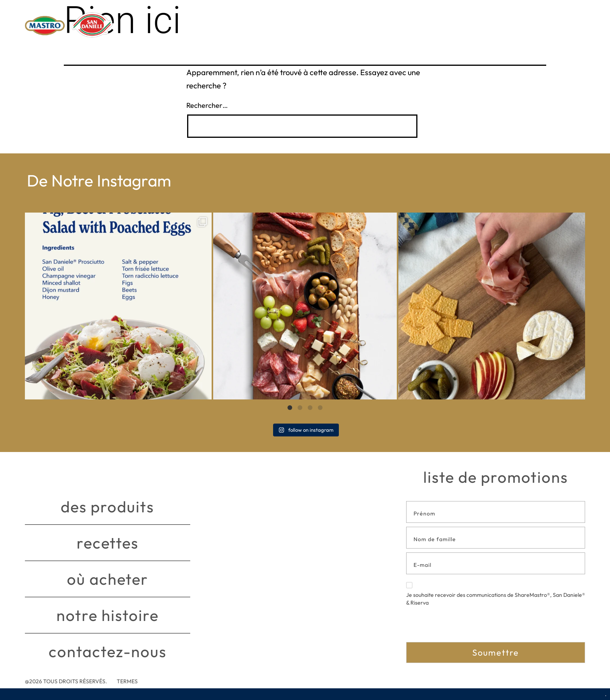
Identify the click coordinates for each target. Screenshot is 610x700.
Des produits (107, 507)
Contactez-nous (108, 651)
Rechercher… (207, 105)
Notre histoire (108, 615)
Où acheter (108, 579)
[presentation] (465, 627)
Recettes (108, 543)
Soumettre (496, 653)
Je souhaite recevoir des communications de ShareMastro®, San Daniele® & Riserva (496, 594)
